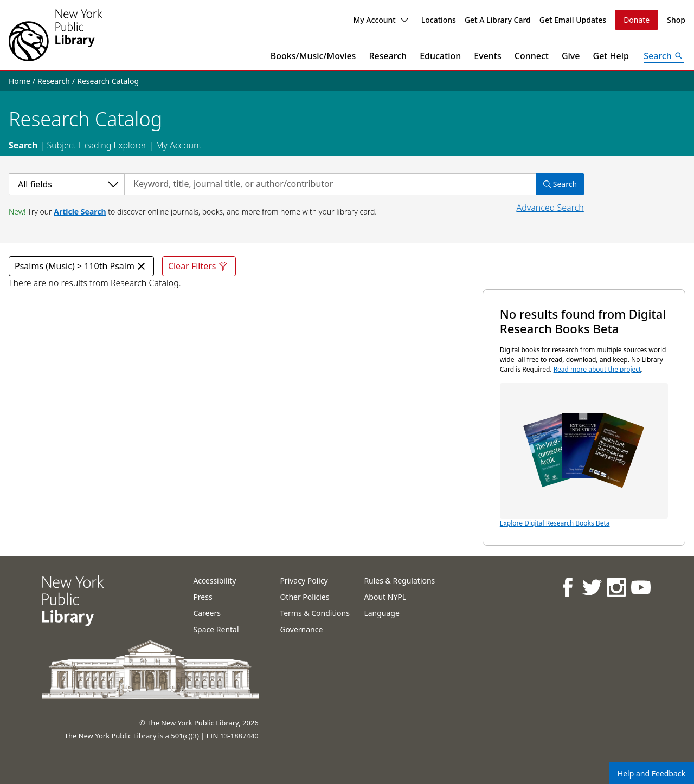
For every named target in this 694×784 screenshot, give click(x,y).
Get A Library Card (498, 20)
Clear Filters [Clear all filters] (199, 266)
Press (203, 597)
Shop (676, 20)
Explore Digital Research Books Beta (584, 455)
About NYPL (385, 597)
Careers (207, 613)
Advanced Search (550, 208)
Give (571, 56)
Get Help (611, 56)
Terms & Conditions (315, 613)
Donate (637, 20)
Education (440, 56)
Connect (532, 56)
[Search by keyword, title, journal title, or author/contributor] (330, 184)
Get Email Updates (573, 20)
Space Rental (216, 629)
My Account (380, 20)
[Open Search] (664, 56)
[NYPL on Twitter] (591, 587)
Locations (439, 20)
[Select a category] (66, 184)
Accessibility (214, 581)
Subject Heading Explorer (97, 145)
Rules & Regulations (399, 581)
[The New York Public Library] (55, 35)
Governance (301, 629)
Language (381, 613)
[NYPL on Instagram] (616, 587)
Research (388, 56)
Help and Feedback (651, 773)
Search (23, 145)
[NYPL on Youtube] (640, 587)
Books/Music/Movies (313, 56)
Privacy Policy (304, 581)
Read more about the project (597, 369)
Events (487, 56)
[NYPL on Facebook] (567, 587)
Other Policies (304, 597)
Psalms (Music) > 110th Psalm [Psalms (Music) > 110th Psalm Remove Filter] (81, 266)
